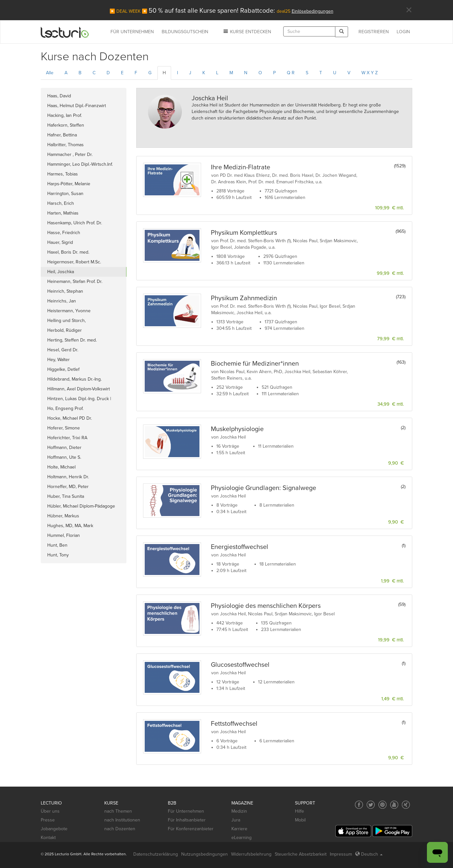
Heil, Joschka (61, 272)
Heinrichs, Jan (62, 301)
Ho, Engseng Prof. (65, 408)
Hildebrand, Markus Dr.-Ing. (74, 379)
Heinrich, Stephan (65, 291)
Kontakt (48, 838)
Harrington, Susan (65, 194)
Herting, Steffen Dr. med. (72, 340)
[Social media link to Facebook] (359, 805)
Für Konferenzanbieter (191, 829)
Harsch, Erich (61, 203)
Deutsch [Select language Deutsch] (369, 854)
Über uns (50, 811)
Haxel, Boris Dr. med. (68, 252)
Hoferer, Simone (64, 428)
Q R (291, 73)
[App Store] (353, 831)
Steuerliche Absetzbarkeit (301, 854)
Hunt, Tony (58, 555)
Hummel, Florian (64, 535)
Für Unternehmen (186, 811)
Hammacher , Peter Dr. (70, 154)
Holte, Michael (61, 467)
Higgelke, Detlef (63, 369)
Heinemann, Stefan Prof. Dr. (75, 281)
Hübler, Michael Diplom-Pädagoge (81, 506)
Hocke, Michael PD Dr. (70, 418)
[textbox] (309, 31)
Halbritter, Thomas (66, 145)
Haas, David (59, 96)
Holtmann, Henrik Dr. (68, 477)
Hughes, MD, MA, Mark (70, 526)
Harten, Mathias (63, 213)
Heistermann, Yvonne (69, 311)
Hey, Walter (58, 360)
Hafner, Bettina (62, 135)
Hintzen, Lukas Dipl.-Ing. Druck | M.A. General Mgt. (79, 400)
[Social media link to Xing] (406, 805)
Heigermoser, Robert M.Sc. (74, 262)
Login (403, 32)
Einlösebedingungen (313, 11)
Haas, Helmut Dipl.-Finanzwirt (77, 106)
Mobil (300, 820)
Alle (50, 73)
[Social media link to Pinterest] (382, 805)
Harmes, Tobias (63, 174)
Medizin (239, 811)
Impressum (341, 854)
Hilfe (300, 811)
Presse (48, 820)
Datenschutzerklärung (156, 854)
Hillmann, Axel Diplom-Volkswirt (79, 389)
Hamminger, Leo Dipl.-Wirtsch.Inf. (80, 164)
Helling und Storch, (68, 321)
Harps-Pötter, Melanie (69, 184)
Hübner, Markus (63, 516)
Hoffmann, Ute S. (64, 457)
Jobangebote (54, 829)
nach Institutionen (122, 820)
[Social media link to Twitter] (371, 805)
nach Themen (118, 811)
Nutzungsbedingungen (205, 854)
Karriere (239, 829)
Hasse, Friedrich (64, 233)
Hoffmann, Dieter (64, 448)
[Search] (342, 32)
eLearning (241, 838)
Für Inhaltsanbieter (187, 820)
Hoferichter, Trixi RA (67, 438)
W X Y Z (370, 73)
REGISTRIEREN (374, 32)
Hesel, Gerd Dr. (63, 350)
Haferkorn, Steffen (66, 125)
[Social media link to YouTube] (394, 805)
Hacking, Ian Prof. (65, 115)
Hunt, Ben (57, 545)
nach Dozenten (120, 829)
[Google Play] (392, 831)
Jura (236, 820)
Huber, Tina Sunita (66, 496)
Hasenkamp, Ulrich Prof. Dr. (75, 223)
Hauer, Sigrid (60, 242)
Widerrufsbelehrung (251, 854)
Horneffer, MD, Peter (68, 487)
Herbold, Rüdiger (65, 330)
